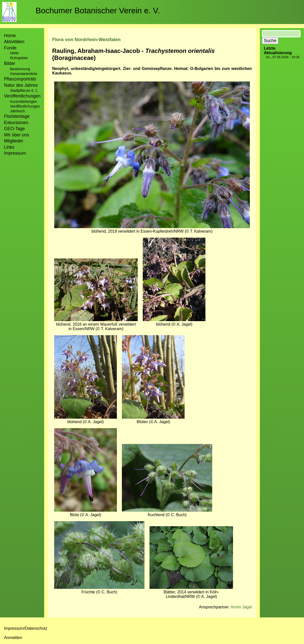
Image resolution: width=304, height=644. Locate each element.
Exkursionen (16, 123)
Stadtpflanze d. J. (24, 90)
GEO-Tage (14, 129)
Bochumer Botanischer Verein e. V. (98, 11)
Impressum (15, 153)
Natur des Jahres (21, 85)
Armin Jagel (241, 607)
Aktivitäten (14, 42)
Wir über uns (17, 135)
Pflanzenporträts (20, 79)
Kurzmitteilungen (23, 102)
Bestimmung (20, 69)
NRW (14, 53)
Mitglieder (14, 141)
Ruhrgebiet (19, 58)
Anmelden (13, 638)
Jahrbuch (17, 111)
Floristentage (17, 116)
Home (10, 36)
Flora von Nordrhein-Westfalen (86, 39)
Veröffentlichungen (25, 106)
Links (9, 147)
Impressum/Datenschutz (26, 628)
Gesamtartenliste (24, 74)
